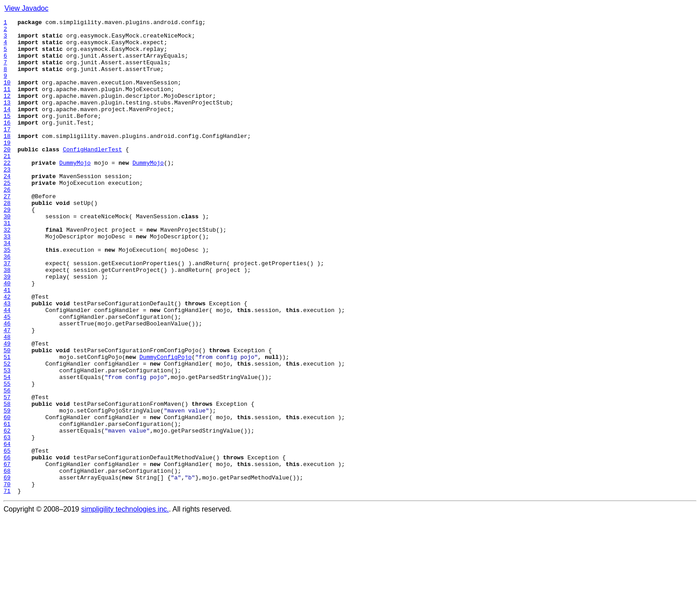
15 (7, 136)
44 (7, 369)
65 (7, 537)
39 (7, 329)
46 (7, 385)
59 (7, 489)
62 (7, 513)
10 (7, 96)
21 (7, 184)
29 (7, 248)
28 (7, 240)
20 (7, 176)
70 (7, 578)
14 (7, 128)
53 (7, 441)
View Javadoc (26, 8)
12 (7, 112)
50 (7, 417)
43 (7, 361)
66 (7, 545)
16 (7, 144)
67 (7, 554)
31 (7, 264)
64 (7, 529)
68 (7, 562)
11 (7, 104)
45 (7, 377)
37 (7, 312)
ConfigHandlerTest (93, 176)
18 (7, 160)
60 (7, 497)
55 (7, 457)
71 (7, 586)
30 (7, 256)
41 (7, 345)
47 (7, 393)
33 (7, 280)
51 (7, 425)
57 (7, 473)
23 (7, 200)
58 (7, 481)
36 (7, 304)
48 (7, 401)
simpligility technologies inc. (125, 604)
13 (7, 120)
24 (7, 208)
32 (7, 272)
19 (7, 168)
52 (7, 433)
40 (7, 337)
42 (7, 353)
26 (7, 224)
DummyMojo (75, 192)
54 (7, 449)
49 (7, 409)
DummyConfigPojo (165, 425)
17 (7, 152)
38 (7, 321)
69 (7, 570)
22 (7, 192)
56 (7, 465)
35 (7, 296)
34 (7, 288)
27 (7, 232)
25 (7, 216)
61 (7, 505)
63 (7, 521)
